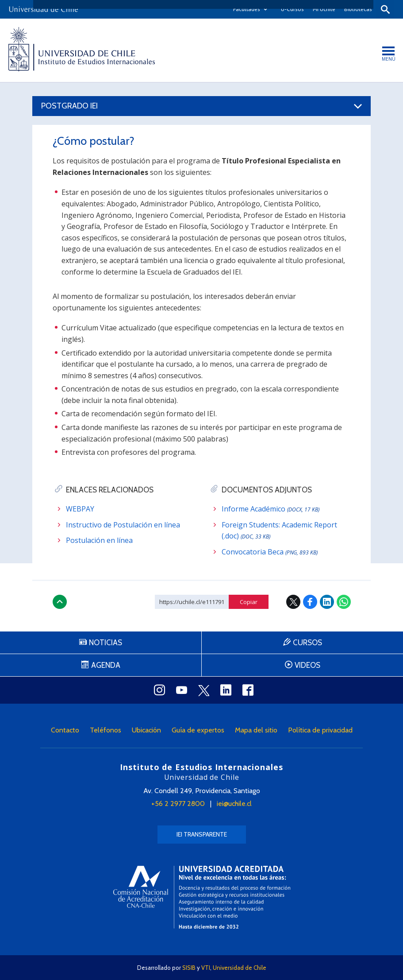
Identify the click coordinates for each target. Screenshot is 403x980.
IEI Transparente (202, 834)
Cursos (307, 643)
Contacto (65, 730)
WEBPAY (80, 509)
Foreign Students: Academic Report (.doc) (279, 531)
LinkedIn (327, 602)
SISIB (189, 968)
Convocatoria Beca (270, 552)
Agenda (106, 665)
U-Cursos (292, 9)
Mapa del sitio (256, 730)
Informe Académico (271, 509)
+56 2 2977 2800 (178, 804)
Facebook (310, 602)
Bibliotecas (358, 9)
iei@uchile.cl (234, 804)
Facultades (247, 9)
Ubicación (146, 730)
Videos (307, 665)
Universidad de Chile (240, 968)
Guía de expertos (198, 730)
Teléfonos (106, 730)
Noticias (106, 643)
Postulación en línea (99, 540)
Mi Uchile (324, 9)
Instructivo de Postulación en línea (123, 525)
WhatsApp (344, 602)
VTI (206, 968)
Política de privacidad (320, 730)
